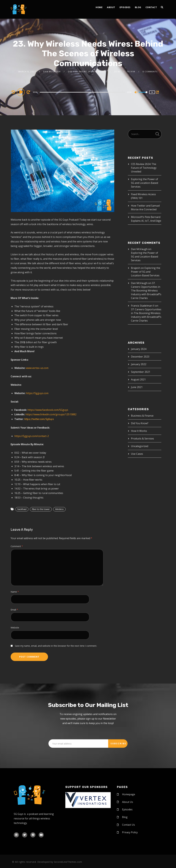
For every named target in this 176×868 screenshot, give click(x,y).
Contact (151, 7)
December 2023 (140, 357)
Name (15, 592)
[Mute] (136, 93)
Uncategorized (140, 446)
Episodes (125, 7)
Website (15, 628)
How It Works (139, 431)
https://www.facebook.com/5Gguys (48, 410)
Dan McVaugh (52, 72)
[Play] (21, 92)
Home (99, 7)
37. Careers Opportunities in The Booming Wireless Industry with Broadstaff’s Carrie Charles (146, 291)
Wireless (59, 509)
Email (14, 610)
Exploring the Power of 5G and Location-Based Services (145, 183)
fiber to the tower (41, 509)
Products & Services (142, 439)
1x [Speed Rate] (152, 92)
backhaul (22, 509)
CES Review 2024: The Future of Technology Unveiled (144, 168)
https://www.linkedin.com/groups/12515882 (51, 414)
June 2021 (137, 387)
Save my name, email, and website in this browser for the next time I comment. (56, 646)
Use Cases (137, 454)
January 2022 (139, 364)
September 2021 (141, 372)
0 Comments (150, 72)
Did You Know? (140, 423)
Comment (17, 546)
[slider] (82, 92)
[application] (83, 92)
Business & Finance (142, 416)
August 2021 (138, 379)
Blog (138, 7)
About (111, 7)
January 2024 (139, 349)
